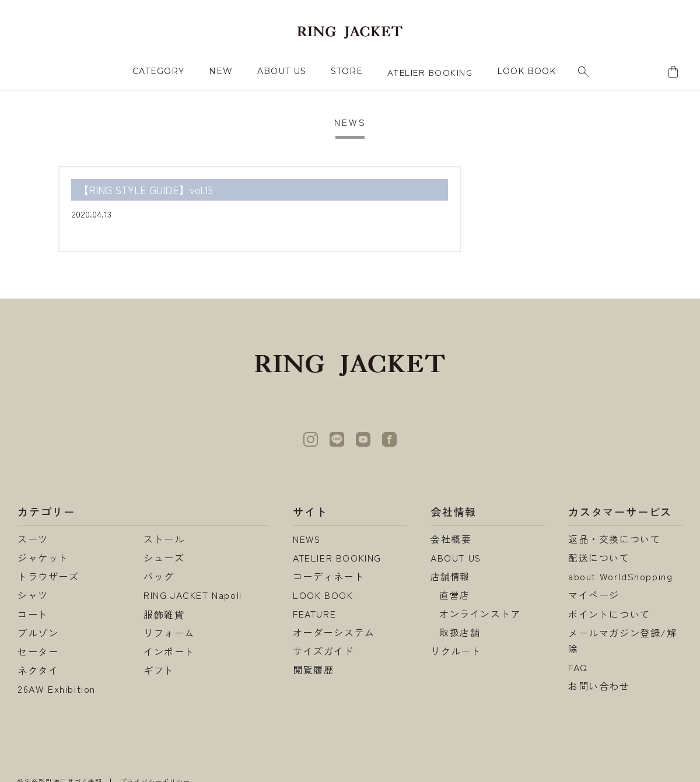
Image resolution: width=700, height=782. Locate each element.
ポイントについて (609, 614)
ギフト (159, 670)
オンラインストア (480, 614)
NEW (221, 71)
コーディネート (329, 576)
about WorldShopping (620, 576)
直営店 (455, 595)
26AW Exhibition (57, 689)
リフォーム (169, 633)
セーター (38, 651)
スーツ (33, 539)
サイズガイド (324, 651)
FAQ (578, 667)
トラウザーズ (48, 576)
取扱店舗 (460, 633)
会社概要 (451, 539)
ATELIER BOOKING (430, 72)
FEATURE (314, 614)
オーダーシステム (334, 633)
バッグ (159, 576)
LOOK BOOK (323, 595)
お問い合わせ (599, 686)
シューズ (164, 557)
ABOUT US (282, 71)
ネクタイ (38, 670)
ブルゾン (38, 633)
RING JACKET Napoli (193, 595)
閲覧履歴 (313, 670)
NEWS (307, 539)
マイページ (594, 595)
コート (33, 614)
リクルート (456, 651)
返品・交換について (614, 539)
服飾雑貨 (164, 614)
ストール (164, 539)
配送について (599, 557)
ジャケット (43, 557)
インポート (169, 651)
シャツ (33, 595)
